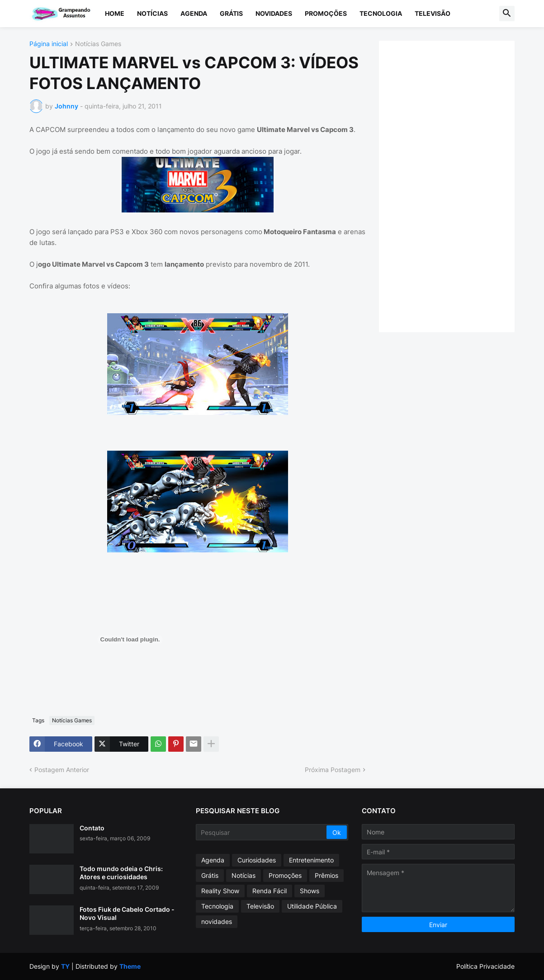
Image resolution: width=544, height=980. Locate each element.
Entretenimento (311, 860)
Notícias (152, 13)
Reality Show (220, 891)
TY (65, 966)
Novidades (274, 13)
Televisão (433, 13)
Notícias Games (98, 44)
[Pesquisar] (262, 832)
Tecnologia (381, 13)
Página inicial (49, 44)
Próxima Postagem (333, 770)
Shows (310, 891)
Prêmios (326, 875)
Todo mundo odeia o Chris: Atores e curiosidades (121, 873)
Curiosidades (257, 860)
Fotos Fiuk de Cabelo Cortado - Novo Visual (127, 913)
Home (115, 13)
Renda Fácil (270, 891)
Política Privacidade (485, 966)
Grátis (231, 13)
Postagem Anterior (62, 770)
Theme (130, 966)
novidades (217, 921)
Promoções (326, 13)
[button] (507, 14)
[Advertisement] (456, 185)
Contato (92, 828)
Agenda (194, 13)
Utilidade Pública (312, 906)
